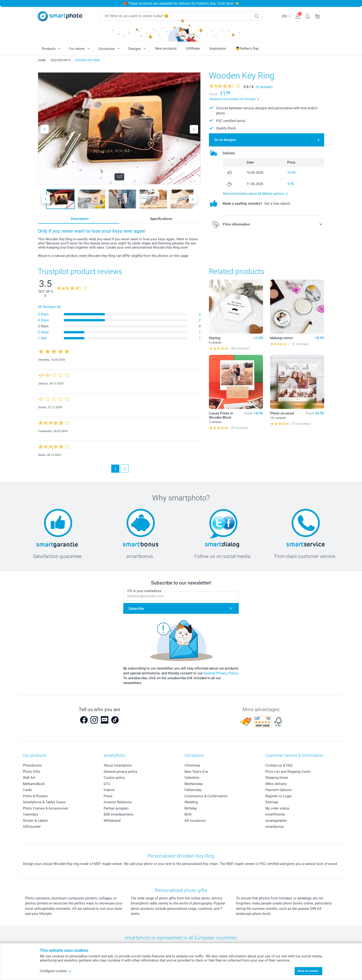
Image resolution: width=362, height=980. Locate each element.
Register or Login (278, 796)
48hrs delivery (276, 784)
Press (108, 796)
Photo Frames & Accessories (45, 808)
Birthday (191, 808)
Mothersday (194, 784)
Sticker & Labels (35, 821)
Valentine (192, 778)
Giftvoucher (32, 827)
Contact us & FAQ (279, 765)
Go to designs (225, 140)
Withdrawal (112, 821)
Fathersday (193, 790)
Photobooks (32, 765)
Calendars (31, 814)
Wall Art (29, 778)
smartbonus (275, 827)
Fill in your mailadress (144, 591)
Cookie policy (114, 778)
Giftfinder (193, 49)
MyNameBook (34, 784)
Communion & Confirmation (206, 796)
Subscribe (136, 609)
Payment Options (278, 790)
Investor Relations (118, 802)
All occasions (195, 821)
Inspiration (218, 49)
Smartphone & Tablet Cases (44, 802)
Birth (188, 814)
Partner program (116, 808)
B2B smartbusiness (119, 814)
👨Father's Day (247, 49)
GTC (107, 784)
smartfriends (275, 814)
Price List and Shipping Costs (288, 772)
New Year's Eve (196, 772)
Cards (27, 790)
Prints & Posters (35, 796)
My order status (277, 808)
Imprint (109, 790)
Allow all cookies (308, 971)
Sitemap (272, 802)
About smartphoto (118, 765)
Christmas (192, 765)
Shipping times (277, 778)
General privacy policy (121, 772)
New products (166, 49)
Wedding (191, 802)
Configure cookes (56, 971)
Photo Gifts (32, 772)
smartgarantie (276, 821)
